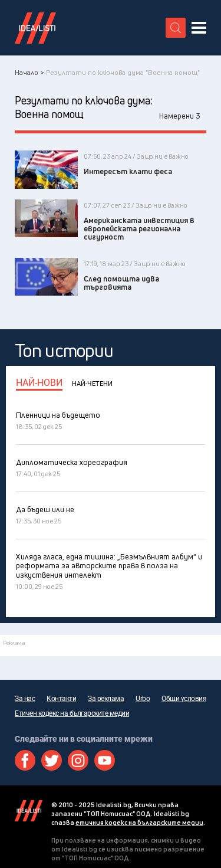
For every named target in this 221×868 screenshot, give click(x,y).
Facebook (25, 760)
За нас (25, 699)
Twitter (52, 760)
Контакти (61, 699)
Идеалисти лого (35, 28)
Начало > (29, 72)
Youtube (105, 760)
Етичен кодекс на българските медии (72, 713)
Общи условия (184, 699)
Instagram (78, 760)
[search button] (176, 28)
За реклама (106, 699)
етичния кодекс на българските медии (139, 822)
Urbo (143, 699)
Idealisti (29, 811)
